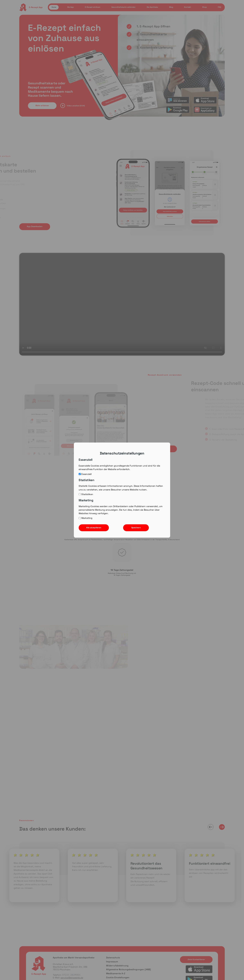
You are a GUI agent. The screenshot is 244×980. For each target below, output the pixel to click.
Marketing (85, 518)
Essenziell (85, 474)
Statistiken (86, 494)
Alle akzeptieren (94, 528)
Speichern (136, 528)
